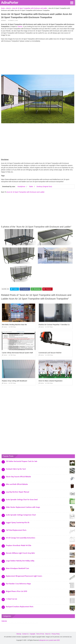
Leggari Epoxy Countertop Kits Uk (18, 523)
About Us (48, 634)
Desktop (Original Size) (44, 187)
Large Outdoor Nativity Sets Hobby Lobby (20, 561)
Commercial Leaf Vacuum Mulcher (50, 353)
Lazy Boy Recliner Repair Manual (17, 492)
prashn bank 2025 (55, 640)
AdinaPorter (10, 2)
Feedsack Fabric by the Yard (16, 469)
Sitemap (19, 634)
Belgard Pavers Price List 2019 (16, 591)
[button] (72, 3)
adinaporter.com (44, 640)
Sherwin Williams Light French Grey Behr (20, 553)
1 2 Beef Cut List (11, 599)
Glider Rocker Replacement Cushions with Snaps (23, 507)
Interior (3, 21)
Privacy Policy (56, 634)
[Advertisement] (38, 59)
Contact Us (25, 634)
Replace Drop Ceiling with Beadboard (14, 381)
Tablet (31, 187)
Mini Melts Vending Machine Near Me (14, 325)
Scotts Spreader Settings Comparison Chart (21, 515)
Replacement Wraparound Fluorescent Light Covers (24, 576)
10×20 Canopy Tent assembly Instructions (21, 538)
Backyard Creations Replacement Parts (20, 607)
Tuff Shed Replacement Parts (16, 530)
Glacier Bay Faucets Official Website (18, 477)
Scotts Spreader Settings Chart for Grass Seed (22, 500)
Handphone (21, 187)
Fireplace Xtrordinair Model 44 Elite (19, 545)
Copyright (32, 634)
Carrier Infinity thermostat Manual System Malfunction (20, 353)
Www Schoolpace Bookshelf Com (17, 568)
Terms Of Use (40, 634)
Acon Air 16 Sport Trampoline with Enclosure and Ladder (26, 192)
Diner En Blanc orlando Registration (51, 381)
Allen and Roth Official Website (17, 484)
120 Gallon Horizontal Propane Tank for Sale (22, 461)
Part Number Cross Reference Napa (18, 584)
